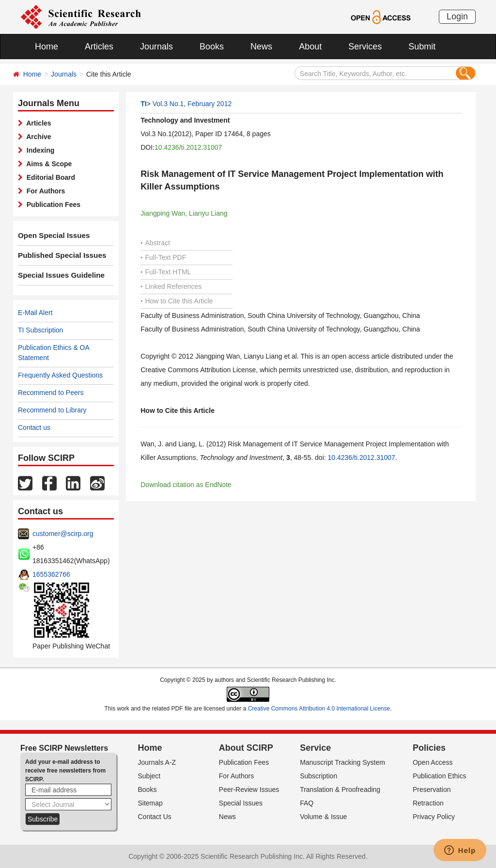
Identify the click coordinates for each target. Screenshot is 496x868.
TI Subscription (40, 330)
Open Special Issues (51, 236)
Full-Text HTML (166, 272)
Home (46, 47)
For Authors (44, 191)
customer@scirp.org (63, 534)
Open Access (433, 762)
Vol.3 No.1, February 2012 (192, 104)
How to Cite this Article (177, 301)
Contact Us (155, 817)
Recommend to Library (52, 410)
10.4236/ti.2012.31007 (188, 147)
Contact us (34, 427)
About (310, 47)
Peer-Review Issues (249, 789)
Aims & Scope (47, 164)
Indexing (39, 150)
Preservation (432, 789)
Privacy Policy (434, 817)
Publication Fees (52, 205)
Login (457, 16)
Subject (149, 776)
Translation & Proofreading (340, 789)
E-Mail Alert (35, 313)
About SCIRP (246, 748)
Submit (422, 47)
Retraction (428, 803)
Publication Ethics (440, 776)
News (261, 47)
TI (143, 104)
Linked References (171, 286)
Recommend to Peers (51, 393)
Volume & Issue (323, 817)
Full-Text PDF (163, 257)
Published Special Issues (58, 255)
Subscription (318, 776)
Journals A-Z (157, 762)
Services (365, 47)
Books (212, 47)
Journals (156, 47)
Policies (429, 748)
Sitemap (150, 803)
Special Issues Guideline (58, 275)
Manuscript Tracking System (342, 762)
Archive (37, 137)
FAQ (307, 803)
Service (315, 748)
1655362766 (51, 574)
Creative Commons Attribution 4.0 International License (319, 709)
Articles (99, 47)
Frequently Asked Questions (60, 375)
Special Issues (241, 803)
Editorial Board (49, 177)
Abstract (155, 243)
